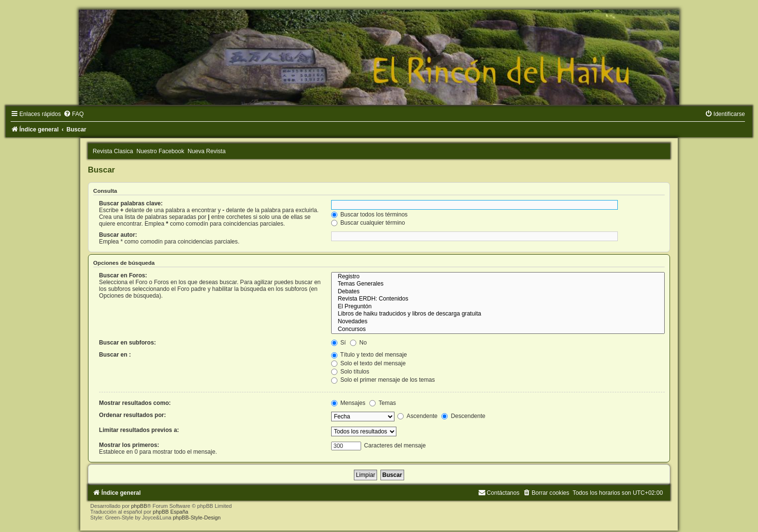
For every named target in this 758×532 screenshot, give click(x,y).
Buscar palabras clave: (131, 203)
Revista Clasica (113, 151)
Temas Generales (498, 284)
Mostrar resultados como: (135, 403)
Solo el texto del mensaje (369, 363)
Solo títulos (350, 372)
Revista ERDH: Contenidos (498, 299)
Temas (383, 403)
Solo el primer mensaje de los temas (383, 380)
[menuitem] (73, 114)
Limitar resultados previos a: (139, 430)
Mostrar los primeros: (129, 445)
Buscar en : (115, 355)
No (358, 343)
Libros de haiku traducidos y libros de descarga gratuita (498, 314)
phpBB (139, 506)
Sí (339, 343)
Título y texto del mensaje (369, 355)
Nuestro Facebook (160, 151)
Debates (498, 292)
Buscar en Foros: (123, 275)
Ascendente (417, 416)
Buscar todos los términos (370, 215)
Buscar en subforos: (128, 343)
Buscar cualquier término (368, 223)
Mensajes (348, 403)
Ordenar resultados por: (132, 415)
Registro (498, 277)
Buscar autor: (118, 235)
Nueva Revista (207, 151)
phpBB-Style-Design (197, 518)
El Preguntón (498, 307)
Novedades (498, 322)
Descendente (463, 416)
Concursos (498, 330)
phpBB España (170, 512)
